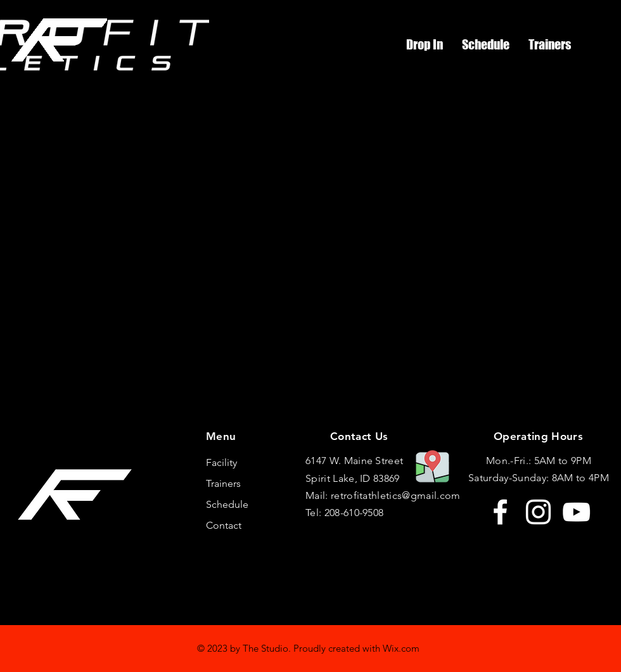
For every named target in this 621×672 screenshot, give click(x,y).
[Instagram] (538, 512)
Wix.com (401, 648)
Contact (224, 525)
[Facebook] (500, 512)
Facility (221, 462)
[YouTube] (576, 512)
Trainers (223, 483)
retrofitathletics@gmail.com (396, 495)
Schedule (227, 504)
